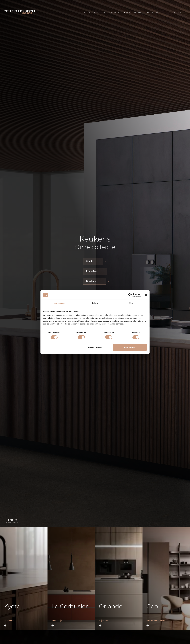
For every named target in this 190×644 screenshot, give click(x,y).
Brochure (95, 281)
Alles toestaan (130, 347)
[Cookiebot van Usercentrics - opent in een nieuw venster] (130, 295)
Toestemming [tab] (59, 303)
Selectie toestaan (95, 347)
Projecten (95, 271)
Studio (93, 261)
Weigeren (60, 347)
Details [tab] (95, 303)
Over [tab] (131, 303)
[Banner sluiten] (146, 295)
